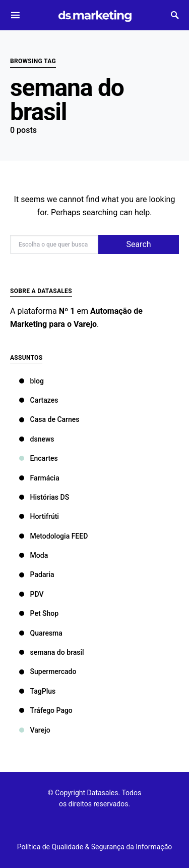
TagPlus (38, 691)
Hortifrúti (39, 516)
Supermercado (48, 671)
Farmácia (39, 478)
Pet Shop (39, 613)
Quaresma (41, 633)
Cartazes (39, 400)
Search (138, 244)
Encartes (39, 458)
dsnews (37, 439)
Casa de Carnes (49, 419)
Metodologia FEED (54, 536)
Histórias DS (44, 497)
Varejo (35, 730)
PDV (31, 594)
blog (31, 381)
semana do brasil (52, 652)
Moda (34, 555)
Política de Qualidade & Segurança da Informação (95, 847)
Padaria (37, 574)
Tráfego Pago (46, 710)
